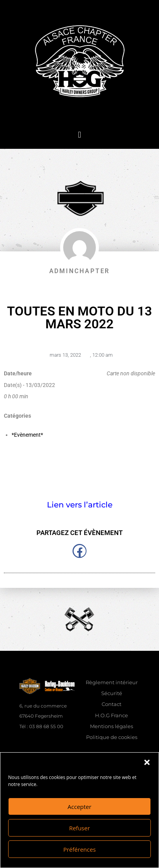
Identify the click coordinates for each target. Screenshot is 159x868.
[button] (147, 762)
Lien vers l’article (80, 505)
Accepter (79, 807)
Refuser (79, 828)
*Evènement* (27, 435)
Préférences (79, 849)
